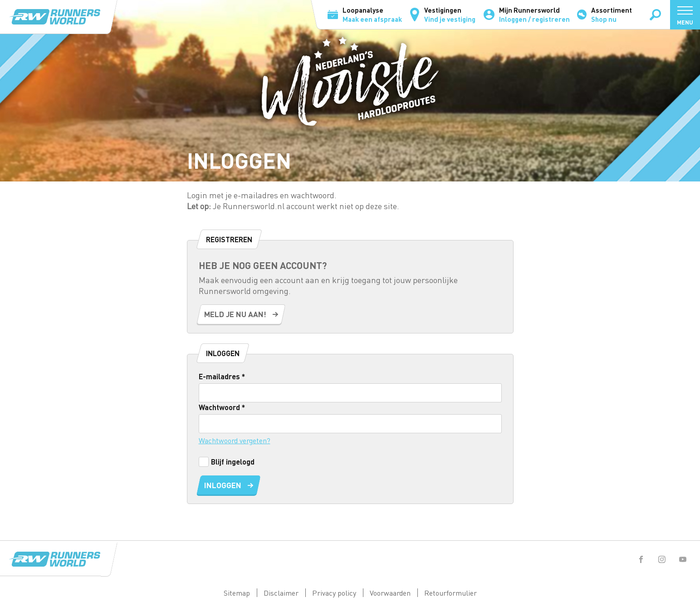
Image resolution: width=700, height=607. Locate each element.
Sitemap (237, 593)
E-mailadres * (222, 376)
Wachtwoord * (222, 407)
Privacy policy (334, 593)
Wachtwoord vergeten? (235, 440)
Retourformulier (450, 593)
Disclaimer (281, 593)
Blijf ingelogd (227, 462)
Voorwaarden (390, 593)
